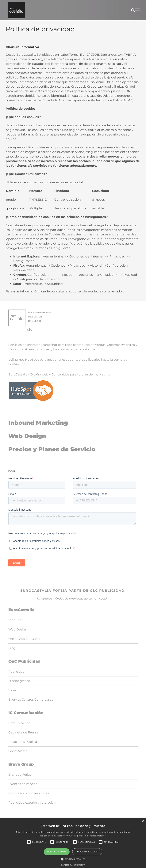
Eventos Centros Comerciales (31, 700)
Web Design (27, 436)
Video (13, 690)
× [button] (143, 822)
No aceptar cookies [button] (87, 852)
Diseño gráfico (19, 681)
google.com (15, 208)
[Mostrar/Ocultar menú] (137, 10)
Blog (12, 648)
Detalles (102, 836)
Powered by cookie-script (73, 865)
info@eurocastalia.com (24, 59)
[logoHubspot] (31, 381)
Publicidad (16, 672)
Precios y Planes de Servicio (52, 449)
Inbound (15, 620)
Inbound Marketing (38, 423)
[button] (73, 859)
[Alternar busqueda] (133, 10)
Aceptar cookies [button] (57, 852)
